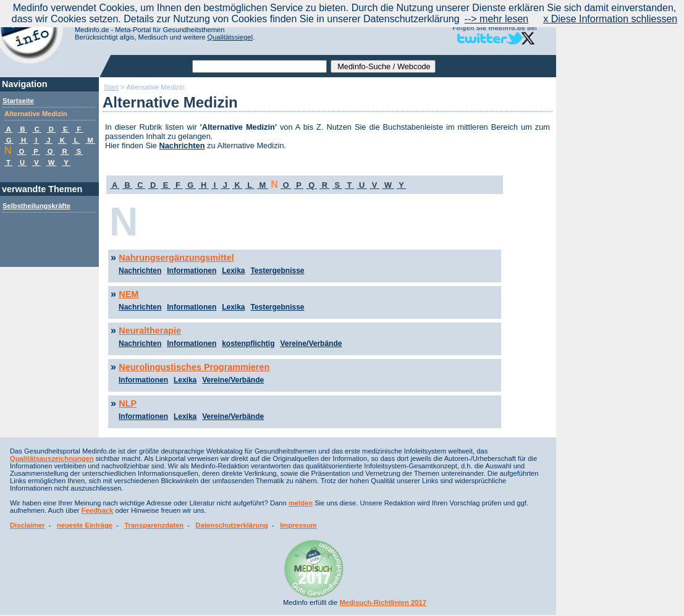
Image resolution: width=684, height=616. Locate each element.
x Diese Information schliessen (610, 19)
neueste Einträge (85, 525)
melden (301, 503)
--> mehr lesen (497, 19)
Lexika (233, 271)
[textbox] (260, 66)
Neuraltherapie (150, 331)
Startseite (18, 101)
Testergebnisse (277, 271)
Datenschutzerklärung (232, 525)
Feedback (98, 510)
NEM (129, 294)
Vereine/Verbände (311, 344)
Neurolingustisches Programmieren (194, 367)
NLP (128, 403)
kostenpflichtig (248, 344)
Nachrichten (182, 146)
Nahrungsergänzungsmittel (176, 258)
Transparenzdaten (154, 525)
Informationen (192, 271)
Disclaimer (27, 525)
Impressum (298, 525)
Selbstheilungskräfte (36, 206)
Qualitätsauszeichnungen (52, 458)
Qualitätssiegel (230, 37)
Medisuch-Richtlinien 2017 (383, 602)
